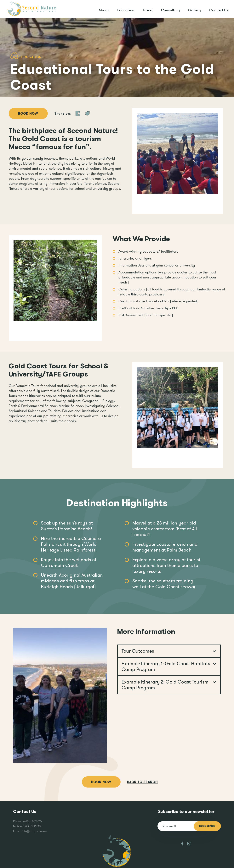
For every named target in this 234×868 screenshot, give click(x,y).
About (104, 10)
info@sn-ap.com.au (34, 831)
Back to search (143, 782)
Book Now (28, 114)
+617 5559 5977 (32, 821)
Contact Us (219, 10)
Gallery (194, 10)
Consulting (170, 10)
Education (126, 10)
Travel (148, 10)
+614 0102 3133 (33, 826)
